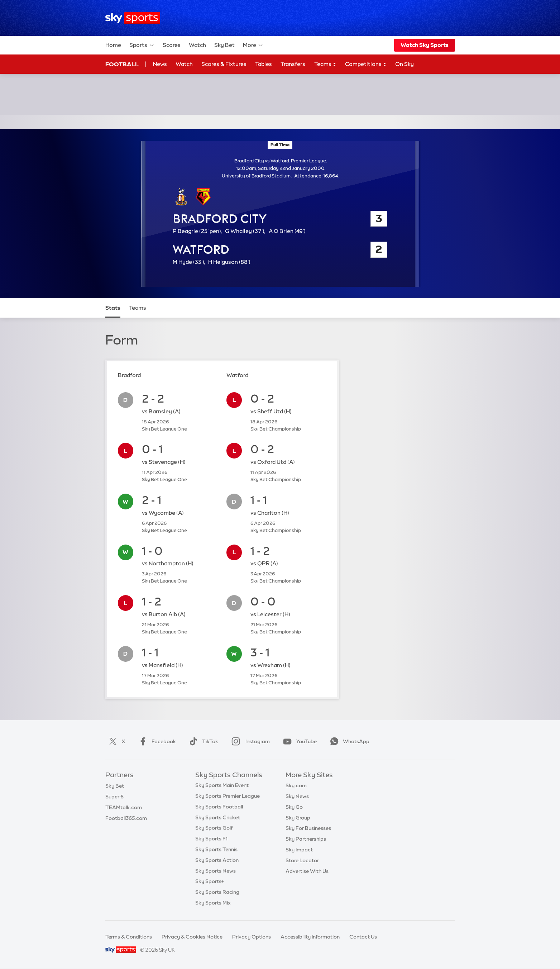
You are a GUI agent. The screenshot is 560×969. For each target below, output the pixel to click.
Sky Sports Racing (217, 893)
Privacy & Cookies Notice (192, 937)
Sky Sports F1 (211, 840)
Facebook (156, 741)
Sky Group (298, 818)
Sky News (297, 797)
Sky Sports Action (217, 861)
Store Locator (302, 861)
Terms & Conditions (129, 937)
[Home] (133, 18)
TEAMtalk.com (124, 808)
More (253, 45)
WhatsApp (348, 741)
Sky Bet (224, 45)
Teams (325, 64)
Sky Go (294, 808)
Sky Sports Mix (213, 904)
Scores (172, 45)
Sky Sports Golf (214, 829)
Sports (142, 45)
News (160, 64)
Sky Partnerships (306, 840)
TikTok (202, 741)
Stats (113, 308)
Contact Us (363, 937)
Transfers (293, 64)
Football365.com (126, 818)
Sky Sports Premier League (228, 797)
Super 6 (114, 797)
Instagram (249, 741)
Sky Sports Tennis (216, 850)
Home (113, 45)
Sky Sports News (216, 872)
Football (122, 64)
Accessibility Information (310, 937)
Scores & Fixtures (224, 64)
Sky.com (296, 786)
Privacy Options (252, 937)
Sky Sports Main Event (222, 786)
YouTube (298, 741)
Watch (197, 45)
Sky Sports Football (219, 808)
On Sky (405, 64)
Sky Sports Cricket (218, 818)
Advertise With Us (307, 872)
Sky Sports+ (210, 882)
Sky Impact (299, 850)
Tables (264, 64)
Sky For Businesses (308, 829)
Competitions (366, 64)
